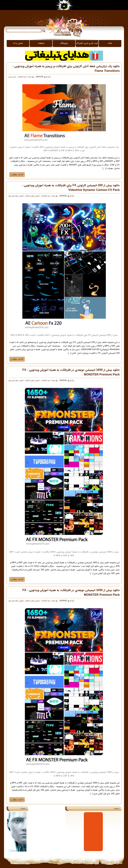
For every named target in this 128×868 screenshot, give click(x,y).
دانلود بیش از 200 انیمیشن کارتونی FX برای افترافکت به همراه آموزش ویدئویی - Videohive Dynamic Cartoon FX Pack (71, 188)
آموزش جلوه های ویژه (16, 196)
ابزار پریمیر (12, 77)
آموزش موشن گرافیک (32, 196)
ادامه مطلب (17, 175)
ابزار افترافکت (22, 77)
